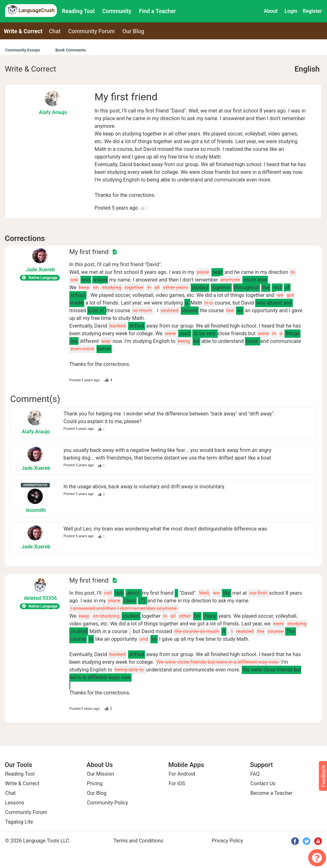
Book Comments (70, 50)
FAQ (255, 774)
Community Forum (26, 812)
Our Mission (100, 774)
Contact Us (263, 783)
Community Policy (107, 803)
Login (291, 11)
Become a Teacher (271, 793)
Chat (55, 31)
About (271, 11)
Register (312, 11)
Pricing (95, 783)
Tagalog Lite (19, 822)
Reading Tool (78, 11)
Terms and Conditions (138, 841)
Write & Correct (23, 31)
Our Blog (97, 793)
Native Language (40, 278)
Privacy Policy (228, 841)
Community (117, 11)
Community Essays (23, 50)
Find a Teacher (157, 11)
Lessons (15, 803)
